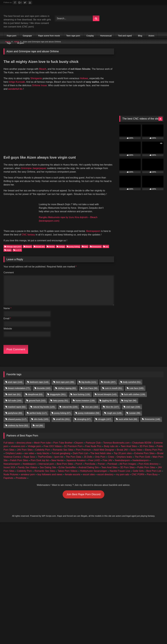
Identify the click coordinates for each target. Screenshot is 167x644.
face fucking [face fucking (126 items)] (81, 390)
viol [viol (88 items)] (39, 421)
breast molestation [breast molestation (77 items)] (19, 384)
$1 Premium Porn (73, 442)
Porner (101, 460)
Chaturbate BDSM (142, 439)
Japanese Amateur (76, 456)
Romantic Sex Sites (63, 446)
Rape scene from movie (49, 36)
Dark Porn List (80, 449)
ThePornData (45, 453)
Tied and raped (125, 36)
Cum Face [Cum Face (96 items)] (90, 384)
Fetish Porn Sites (19, 456)
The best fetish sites (101, 449)
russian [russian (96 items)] (135, 409)
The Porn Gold (142, 453)
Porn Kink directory (149, 460)
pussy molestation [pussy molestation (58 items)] (89, 409)
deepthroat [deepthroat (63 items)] (35, 390)
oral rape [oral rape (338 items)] (133, 403)
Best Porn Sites (65, 460)
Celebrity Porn (43, 446)
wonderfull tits (15, 89)
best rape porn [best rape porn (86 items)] (65, 378)
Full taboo (9, 439)
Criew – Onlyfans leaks (120, 453)
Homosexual (106, 36)
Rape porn (12, 36)
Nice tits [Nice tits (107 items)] (112, 403)
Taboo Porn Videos (68, 467)
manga (61, 242)
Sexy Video (136, 446)
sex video (29, 449)
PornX (79, 460)
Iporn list (59, 453)
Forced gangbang (61, 449)
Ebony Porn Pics (154, 446)
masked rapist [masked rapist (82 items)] (17, 403)
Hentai (51, 242)
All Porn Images (128, 460)
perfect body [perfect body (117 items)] (38, 409)
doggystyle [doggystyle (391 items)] (58, 390)
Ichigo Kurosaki (17, 82)
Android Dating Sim (89, 463)
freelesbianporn (141, 456)
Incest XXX (9, 463)
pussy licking (73, 242)
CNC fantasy (28, 231)
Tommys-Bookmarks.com (116, 439)
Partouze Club (93, 439)
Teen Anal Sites (129, 442)
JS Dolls (88, 453)
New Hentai (58, 456)
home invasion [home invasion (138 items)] (85, 397)
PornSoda (90, 460)
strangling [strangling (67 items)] (84, 415)
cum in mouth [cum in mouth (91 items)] (113, 384)
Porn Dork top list (40, 456)
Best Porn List (154, 467)
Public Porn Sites (146, 463)
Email (7, 314)
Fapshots (8, 474)
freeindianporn (122, 456)
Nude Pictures (11, 470)
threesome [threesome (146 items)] (152, 415)
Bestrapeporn (93, 227)
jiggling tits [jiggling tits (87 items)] (109, 397)
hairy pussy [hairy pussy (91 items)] (61, 397)
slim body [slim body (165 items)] (41, 415)
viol (106, 242)
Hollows (84, 78)
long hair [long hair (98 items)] (130, 397)
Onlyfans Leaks (14, 449)
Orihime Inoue (39, 85)
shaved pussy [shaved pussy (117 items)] (17, 415)
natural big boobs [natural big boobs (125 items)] (44, 403)
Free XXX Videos (53, 442)
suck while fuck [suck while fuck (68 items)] (128, 415)
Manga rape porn (13, 242)
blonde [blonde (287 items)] (110, 378)
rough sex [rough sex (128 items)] (114, 409)
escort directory (105, 470)
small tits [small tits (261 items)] (63, 415)
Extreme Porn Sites (145, 449)
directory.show (24, 439)
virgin (8, 246)
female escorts (73, 470)
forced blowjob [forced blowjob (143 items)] (107, 390)
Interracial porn (46, 460)
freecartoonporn (12, 460)
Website (8, 324)
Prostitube (21, 474)
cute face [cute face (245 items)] (136, 384)
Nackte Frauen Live (120, 467)
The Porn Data (73, 453)
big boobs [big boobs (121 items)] (89, 378)
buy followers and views (50, 470)
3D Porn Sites (147, 442)
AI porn (21, 43)
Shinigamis (36, 78)
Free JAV (107, 456)
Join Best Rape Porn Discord (83, 490)
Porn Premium (83, 446)
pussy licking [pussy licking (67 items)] (62, 409)
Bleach (43, 69)
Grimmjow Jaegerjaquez (34, 168)
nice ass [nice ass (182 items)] (92, 403)
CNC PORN (138, 470)
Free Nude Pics (93, 442)
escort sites (89, 470)
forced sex (39, 242)
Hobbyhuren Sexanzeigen (94, 467)
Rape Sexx (29, 453)
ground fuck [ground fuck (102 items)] (37, 397)
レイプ (17, 246)
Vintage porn (34, 442)
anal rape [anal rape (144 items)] (15, 378)
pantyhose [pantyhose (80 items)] (15, 409)
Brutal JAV (122, 446)
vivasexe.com (18, 442)
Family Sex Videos (27, 463)
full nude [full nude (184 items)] (15, 397)
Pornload (112, 460)
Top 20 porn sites (123, 449)
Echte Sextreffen (67, 463)
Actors (151, 36)
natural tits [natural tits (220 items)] (70, 403)
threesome (96, 242)
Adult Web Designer (104, 446)
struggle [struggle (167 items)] (105, 415)
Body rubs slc (111, 442)
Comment (9, 268)
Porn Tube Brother (63, 439)
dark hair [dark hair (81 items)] (14, 390)
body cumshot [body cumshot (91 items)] (132, 378)
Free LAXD (94, 456)
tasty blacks (43, 449)
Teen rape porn (73, 36)
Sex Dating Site (48, 463)
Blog (140, 36)
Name (7, 304)
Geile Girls (138, 467)
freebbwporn (29, 460)
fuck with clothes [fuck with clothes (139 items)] (135, 390)
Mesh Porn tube (42, 439)
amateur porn (28, 470)
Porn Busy (152, 470)
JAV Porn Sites (25, 446)
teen (85, 242)
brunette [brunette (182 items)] (44, 384)
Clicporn (79, 439)
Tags (9, 43)
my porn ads (123, 470)
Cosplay (90, 36)
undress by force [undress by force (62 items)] (18, 421)
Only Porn (100, 453)
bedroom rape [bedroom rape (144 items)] (39, 378)
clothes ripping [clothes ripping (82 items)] (67, 384)
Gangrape (27, 36)
